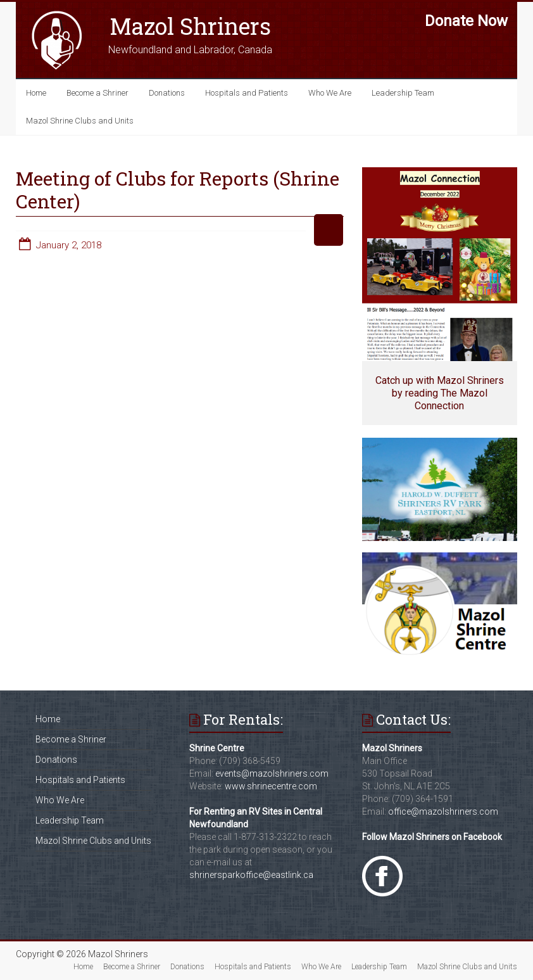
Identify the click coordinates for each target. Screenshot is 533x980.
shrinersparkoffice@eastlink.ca (251, 875)
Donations (167, 93)
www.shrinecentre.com (271, 786)
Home (36, 93)
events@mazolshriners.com (272, 773)
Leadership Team (403, 93)
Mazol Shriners (190, 26)
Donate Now (466, 21)
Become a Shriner (97, 93)
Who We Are (330, 93)
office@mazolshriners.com (443, 811)
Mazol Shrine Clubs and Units (80, 121)
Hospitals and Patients (247, 93)
